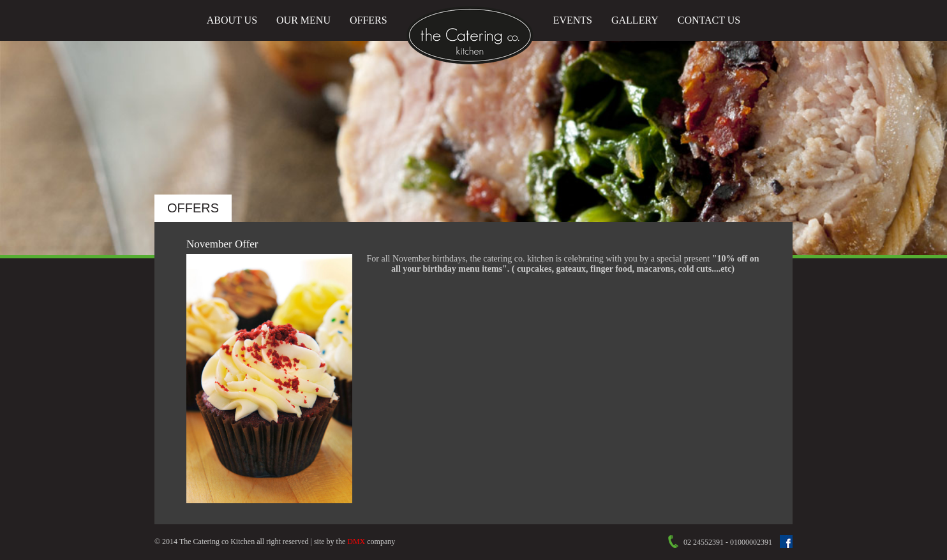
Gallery (635, 20)
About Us (232, 20)
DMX (356, 542)
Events (573, 20)
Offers (369, 20)
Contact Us (709, 20)
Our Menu (303, 20)
